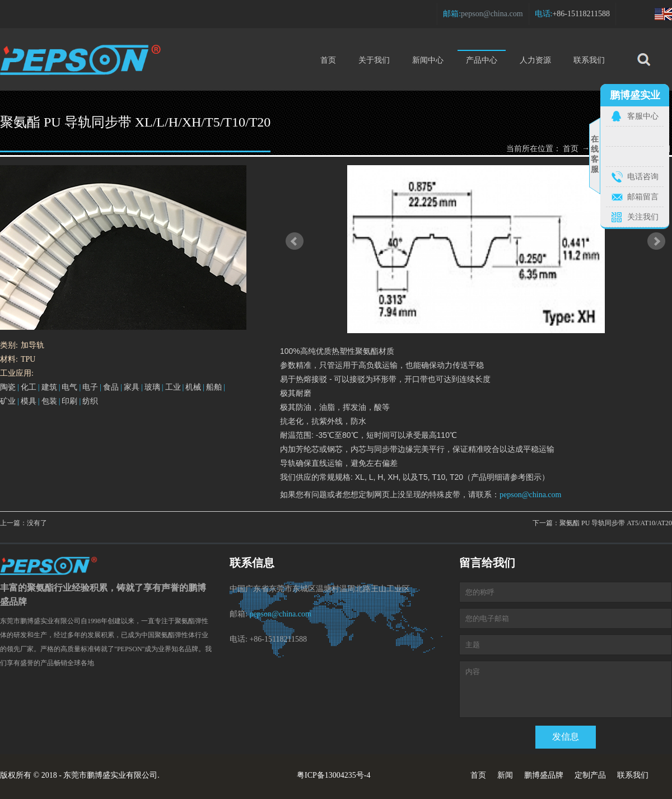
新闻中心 (428, 60)
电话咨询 (643, 177)
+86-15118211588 (581, 14)
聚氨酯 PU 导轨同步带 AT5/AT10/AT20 (616, 523)
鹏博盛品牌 (544, 775)
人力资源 (535, 60)
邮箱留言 (643, 197)
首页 (328, 60)
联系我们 (589, 60)
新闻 (505, 775)
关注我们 (643, 217)
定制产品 (590, 775)
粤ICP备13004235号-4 (333, 775)
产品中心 (482, 57)
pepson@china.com (492, 14)
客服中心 (643, 116)
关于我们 (374, 60)
